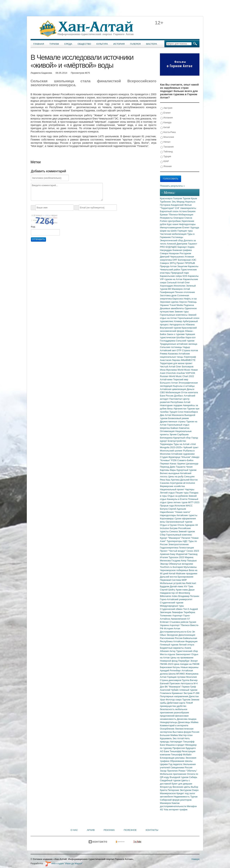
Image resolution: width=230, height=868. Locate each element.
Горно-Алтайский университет (176, 599)
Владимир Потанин (189, 596)
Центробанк (175, 221)
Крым (194, 198)
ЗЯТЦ (173, 263)
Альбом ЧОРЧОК (186, 373)
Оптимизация (168, 431)
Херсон (183, 302)
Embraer (165, 622)
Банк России (167, 396)
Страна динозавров (171, 680)
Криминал (178, 693)
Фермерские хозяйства (172, 486)
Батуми (174, 528)
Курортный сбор (182, 438)
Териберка (189, 612)
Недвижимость (182, 797)
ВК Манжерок (176, 289)
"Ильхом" (186, 457)
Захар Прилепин (169, 771)
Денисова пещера (187, 719)
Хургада (195, 228)
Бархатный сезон (170, 211)
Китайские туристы (187, 515)
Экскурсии (173, 635)
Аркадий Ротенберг (171, 670)
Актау (173, 651)
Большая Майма (169, 735)
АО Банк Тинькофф (171, 751)
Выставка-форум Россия (186, 732)
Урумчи (181, 464)
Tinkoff (189, 703)
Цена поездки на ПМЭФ (186, 664)
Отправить (38, 239)
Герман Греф (189, 687)
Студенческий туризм (172, 603)
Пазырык (192, 561)
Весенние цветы (182, 787)
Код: (33, 227)
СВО (163, 392)
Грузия (192, 622)
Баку (173, 554)
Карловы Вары (168, 470)
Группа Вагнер (190, 680)
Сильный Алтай (176, 282)
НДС (186, 541)
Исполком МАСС (184, 506)
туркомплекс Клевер (171, 321)
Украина (165, 625)
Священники (178, 767)
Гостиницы (177, 237)
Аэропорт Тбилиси (180, 625)
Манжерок (166, 803)
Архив (91, 830)
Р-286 (196, 693)
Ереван (164, 215)
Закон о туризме (176, 334)
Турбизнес (166, 202)
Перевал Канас (169, 464)
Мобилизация (173, 392)
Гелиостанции (186, 548)
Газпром (178, 198)
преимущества (168, 706)
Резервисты (167, 218)
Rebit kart (191, 583)
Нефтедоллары (187, 224)
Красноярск (166, 198)
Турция (166, 157)
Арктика (176, 480)
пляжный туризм (188, 690)
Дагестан (194, 696)
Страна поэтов (190, 350)
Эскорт (194, 661)
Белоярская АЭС (187, 260)
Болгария (178, 567)
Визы (170, 409)
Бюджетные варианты (172, 648)
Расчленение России (172, 638)
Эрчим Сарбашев (179, 434)
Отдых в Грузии (169, 525)
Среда (68, 44)
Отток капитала (190, 392)
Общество (84, 44)
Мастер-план (185, 735)
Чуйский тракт (191, 447)
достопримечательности (173, 806)
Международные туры (172, 606)
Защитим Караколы (188, 266)
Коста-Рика (168, 132)
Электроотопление (178, 544)
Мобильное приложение (173, 774)
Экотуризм (186, 790)
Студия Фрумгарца (170, 457)
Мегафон (192, 806)
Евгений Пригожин (170, 683)
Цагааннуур (192, 464)
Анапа (188, 648)
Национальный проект (172, 489)
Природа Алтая (169, 266)
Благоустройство (177, 441)
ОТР (179, 350)
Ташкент (193, 244)
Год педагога (176, 764)
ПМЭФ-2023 (167, 664)
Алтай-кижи (166, 379)
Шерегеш (165, 428)
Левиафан (178, 612)
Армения (165, 554)
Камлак (176, 803)
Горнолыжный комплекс (179, 535)
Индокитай (182, 554)
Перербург (184, 661)
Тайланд (167, 152)
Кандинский (178, 205)
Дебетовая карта (176, 703)
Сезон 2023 (193, 551)
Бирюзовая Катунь (170, 667)
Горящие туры (185, 231)
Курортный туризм (187, 470)
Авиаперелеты (188, 208)
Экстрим (188, 693)
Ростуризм (185, 253)
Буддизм (165, 586)
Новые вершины (189, 667)
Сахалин (165, 483)
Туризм (54, 44)
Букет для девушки (182, 784)
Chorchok (171, 373)
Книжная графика (182, 250)
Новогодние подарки (171, 405)
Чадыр (186, 347)
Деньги (190, 389)
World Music (184, 370)
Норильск (190, 202)
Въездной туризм (179, 777)
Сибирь (193, 777)
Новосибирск (191, 412)
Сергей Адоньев (177, 509)
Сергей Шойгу (168, 590)
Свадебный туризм (171, 780)
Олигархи (179, 218)
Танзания (167, 147)
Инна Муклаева (169, 370)
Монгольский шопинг (172, 451)
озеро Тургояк (183, 700)
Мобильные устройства (173, 583)
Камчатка (184, 428)
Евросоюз (178, 299)
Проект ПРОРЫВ (186, 263)
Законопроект (184, 654)
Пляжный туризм (169, 645)
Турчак (194, 797)
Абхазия (165, 651)
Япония (166, 166)
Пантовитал (176, 399)
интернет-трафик (178, 810)
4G (162, 810)
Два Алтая (166, 415)
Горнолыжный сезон (188, 318)
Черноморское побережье (174, 570)
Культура (102, 44)
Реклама (109, 830)
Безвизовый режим (178, 418)
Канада (166, 123)
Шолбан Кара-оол (186, 337)
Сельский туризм (185, 341)
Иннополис (180, 286)
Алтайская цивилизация (173, 389)
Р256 (174, 460)
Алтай (187, 289)
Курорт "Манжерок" (171, 538)
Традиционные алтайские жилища (179, 344)
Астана (183, 211)
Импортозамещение (171, 228)
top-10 (175, 593)
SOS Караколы (190, 276)
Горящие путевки (177, 677)
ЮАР (165, 161)
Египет (166, 113)
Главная (39, 44)
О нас (74, 830)
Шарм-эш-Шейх (169, 231)
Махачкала (178, 415)
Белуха (164, 509)
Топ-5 (186, 609)
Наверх (195, 859)
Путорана (165, 205)
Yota (166, 810)
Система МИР (179, 580)
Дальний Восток (189, 480)
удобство (181, 706)
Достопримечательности (173, 632)
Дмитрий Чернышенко (172, 257)
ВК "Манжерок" (173, 687)
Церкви (164, 764)
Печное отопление (185, 292)
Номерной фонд (169, 661)
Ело (189, 632)
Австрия (166, 108)
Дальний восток (169, 577)
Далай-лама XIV (179, 586)
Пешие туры (182, 493)
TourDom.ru (166, 567)
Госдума (176, 561)
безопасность (168, 709)
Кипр (184, 561)
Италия (164, 557)
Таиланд (193, 554)
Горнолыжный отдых (178, 425)
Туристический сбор (187, 651)
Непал (165, 142)
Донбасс (179, 396)
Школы (189, 761)
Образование (177, 761)
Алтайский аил (168, 350)
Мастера (152, 44)
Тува (191, 586)
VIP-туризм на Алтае (172, 279)
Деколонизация (187, 635)
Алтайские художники (183, 454)
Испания (167, 118)
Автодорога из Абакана (182, 325)
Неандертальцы (169, 722)
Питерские (174, 790)
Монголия (167, 137)
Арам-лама (182, 590)
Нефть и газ (190, 299)
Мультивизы (190, 567)
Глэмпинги (166, 693)
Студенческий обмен (172, 609)
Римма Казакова (169, 354)
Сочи (181, 412)
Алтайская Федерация (185, 641)
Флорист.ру (166, 787)
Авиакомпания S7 (180, 619)
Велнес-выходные (170, 473)
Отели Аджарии (186, 525)
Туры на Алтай (182, 444)
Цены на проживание (182, 658)
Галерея (135, 44)
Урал (163, 700)
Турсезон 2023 (177, 557)
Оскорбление (167, 729)
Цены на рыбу (176, 476)
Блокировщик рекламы (173, 758)
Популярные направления (174, 696)
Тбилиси (173, 215)
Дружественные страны (173, 422)
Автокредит (177, 742)
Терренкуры (167, 444)
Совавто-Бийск (185, 460)
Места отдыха (168, 654)
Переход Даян (168, 467)
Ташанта (181, 467)
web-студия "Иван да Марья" (64, 863)
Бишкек (191, 211)
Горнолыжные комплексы (174, 315)
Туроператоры (175, 541)
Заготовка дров (169, 295)
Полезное (130, 830)
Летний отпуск (187, 645)
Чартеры (190, 489)
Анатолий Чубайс (170, 690)
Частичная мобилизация (174, 234)
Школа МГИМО (177, 674)
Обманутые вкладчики (181, 564)
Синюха (174, 531)
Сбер (163, 535)
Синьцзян (189, 476)
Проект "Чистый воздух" (173, 551)
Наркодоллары (168, 515)
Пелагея (186, 538)
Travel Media (176, 305)
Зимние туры (182, 312)
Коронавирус (167, 519)
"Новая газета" (183, 512)
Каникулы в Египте (178, 499)
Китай (165, 127)
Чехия (189, 467)
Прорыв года (167, 506)
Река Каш (165, 480)
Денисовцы (185, 722)
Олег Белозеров (185, 367)
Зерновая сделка (170, 302)
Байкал (175, 428)
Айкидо (195, 457)
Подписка (189, 305)
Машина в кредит (175, 745)
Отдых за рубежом (178, 496)
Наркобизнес (167, 512)
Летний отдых (168, 493)
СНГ (178, 208)
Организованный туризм (179, 522)
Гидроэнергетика (169, 548)
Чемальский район (170, 270)
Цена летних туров (178, 502)
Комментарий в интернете (174, 725)
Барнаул (182, 247)
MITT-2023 (194, 502)
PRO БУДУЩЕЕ (169, 247)
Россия (189, 767)
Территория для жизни (172, 363)
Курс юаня (173, 224)
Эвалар (164, 564)
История (119, 44)
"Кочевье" (165, 460)
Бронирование (186, 577)
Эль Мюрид (178, 202)
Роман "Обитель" (188, 771)
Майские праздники (187, 573)
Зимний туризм (187, 531)
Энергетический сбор (172, 240)
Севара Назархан (170, 253)
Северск (165, 263)
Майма (195, 722)
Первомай (166, 580)
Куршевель (166, 738)
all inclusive (189, 483)
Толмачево (166, 616)
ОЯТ (175, 260)
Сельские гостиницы (171, 347)
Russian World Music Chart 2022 (177, 376)
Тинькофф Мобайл (181, 755)
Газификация (167, 292)
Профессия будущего (184, 748)
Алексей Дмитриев (177, 244)
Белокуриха (167, 438)
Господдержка (168, 341)
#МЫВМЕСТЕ (188, 360)
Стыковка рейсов (179, 622)
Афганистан (180, 409)
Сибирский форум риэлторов (176, 800)
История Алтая (172, 628)
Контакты (152, 830)
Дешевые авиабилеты (172, 308)
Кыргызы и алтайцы (184, 386)
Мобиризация (186, 215)
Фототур (171, 700)
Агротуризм (177, 483)
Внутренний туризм (171, 328)
